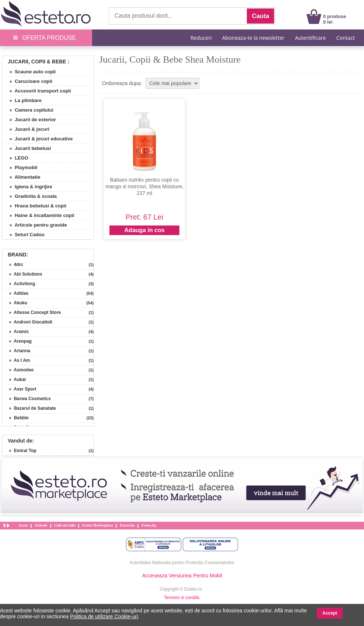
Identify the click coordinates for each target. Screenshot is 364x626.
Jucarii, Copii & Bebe (37, 62)
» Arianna (17, 351)
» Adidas (16, 293)
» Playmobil (21, 167)
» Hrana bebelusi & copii (35, 206)
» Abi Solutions (23, 274)
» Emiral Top (20, 451)
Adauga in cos (144, 230)
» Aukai (15, 380)
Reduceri (201, 38)
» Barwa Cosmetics (27, 399)
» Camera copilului (29, 110)
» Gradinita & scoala (30, 196)
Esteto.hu (127, 525)
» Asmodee (19, 370)
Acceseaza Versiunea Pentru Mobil (182, 576)
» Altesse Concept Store (32, 312)
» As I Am (17, 360)
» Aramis (16, 332)
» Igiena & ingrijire (28, 187)
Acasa (23, 525)
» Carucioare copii (28, 81)
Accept (330, 613)
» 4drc (14, 265)
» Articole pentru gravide (36, 225)
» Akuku (16, 303)
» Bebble (16, 418)
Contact (346, 38)
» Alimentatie (22, 177)
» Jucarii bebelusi (27, 148)
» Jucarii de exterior (30, 120)
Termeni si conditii (181, 598)
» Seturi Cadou (24, 235)
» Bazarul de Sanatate (30, 408)
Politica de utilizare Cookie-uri (104, 616)
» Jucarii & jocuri (27, 129)
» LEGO (16, 158)
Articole (41, 525)
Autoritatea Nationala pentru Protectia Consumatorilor (182, 563)
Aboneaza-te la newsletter (253, 38)
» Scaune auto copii (30, 72)
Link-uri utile (65, 525)
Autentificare (311, 38)
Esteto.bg (149, 525)
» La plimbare (23, 100)
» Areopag (18, 341)
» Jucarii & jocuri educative (38, 139)
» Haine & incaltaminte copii (39, 215)
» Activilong (20, 284)
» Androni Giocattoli (28, 322)
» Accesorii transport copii (38, 91)
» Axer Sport (20, 389)
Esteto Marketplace (98, 525)
